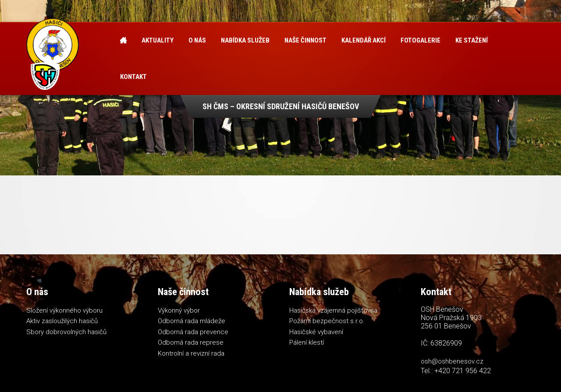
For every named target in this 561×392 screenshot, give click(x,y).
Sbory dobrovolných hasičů (66, 332)
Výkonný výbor (179, 310)
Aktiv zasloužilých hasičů (62, 321)
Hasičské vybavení (316, 332)
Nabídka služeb (245, 40)
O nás (197, 40)
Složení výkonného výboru (64, 310)
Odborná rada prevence (193, 332)
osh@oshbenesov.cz (452, 361)
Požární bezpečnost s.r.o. (327, 321)
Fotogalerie (421, 40)
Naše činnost (305, 40)
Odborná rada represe (191, 342)
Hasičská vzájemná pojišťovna (333, 310)
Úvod (123, 41)
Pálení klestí (307, 342)
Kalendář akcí (364, 40)
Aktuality (158, 40)
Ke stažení (472, 40)
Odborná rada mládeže (192, 321)
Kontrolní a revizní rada (191, 353)
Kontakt (133, 77)
